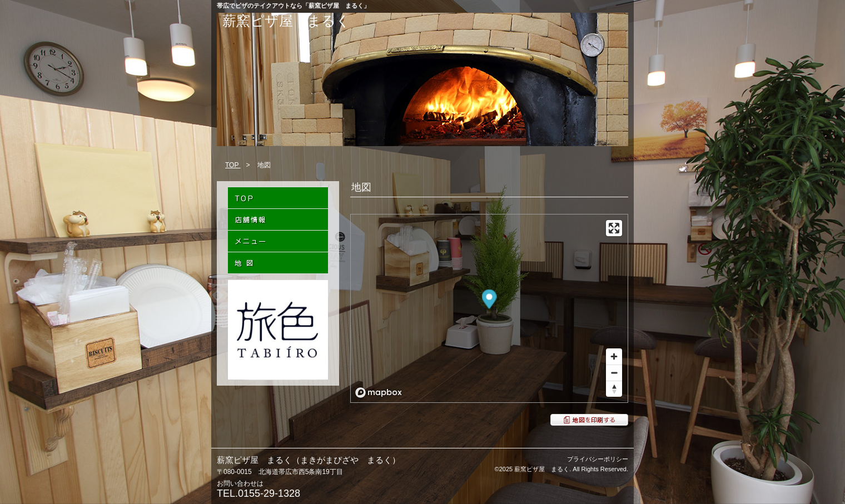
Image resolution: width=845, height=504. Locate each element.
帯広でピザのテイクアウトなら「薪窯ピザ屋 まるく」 (293, 6)
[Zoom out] (614, 373)
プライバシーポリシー (598, 459)
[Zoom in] (614, 356)
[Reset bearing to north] (614, 389)
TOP (233, 165)
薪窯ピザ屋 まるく (286, 21)
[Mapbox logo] (379, 393)
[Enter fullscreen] (614, 228)
